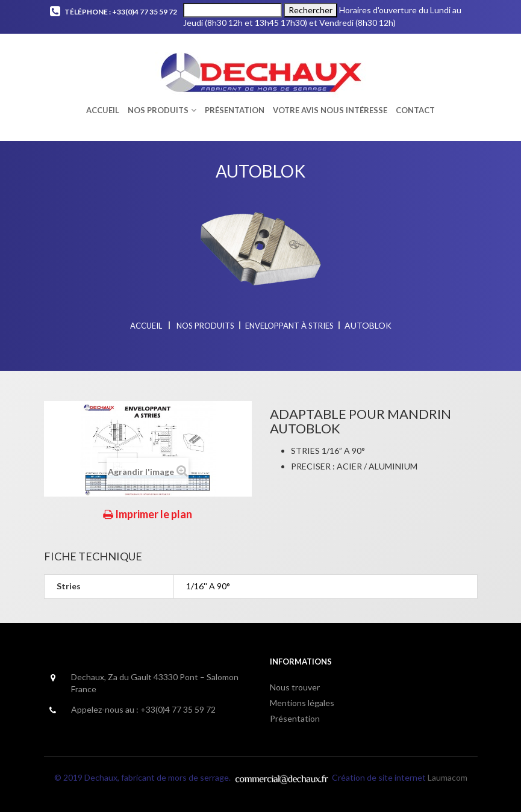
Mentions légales (302, 703)
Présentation (295, 718)
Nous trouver (295, 687)
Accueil (146, 326)
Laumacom (448, 777)
